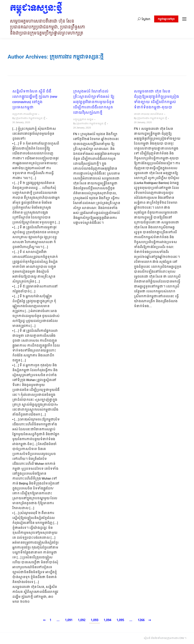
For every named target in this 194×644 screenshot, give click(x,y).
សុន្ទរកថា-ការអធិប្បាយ (25, 114)
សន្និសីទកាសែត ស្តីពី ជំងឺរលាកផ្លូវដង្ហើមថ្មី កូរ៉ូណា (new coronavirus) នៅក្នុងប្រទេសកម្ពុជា (35, 100)
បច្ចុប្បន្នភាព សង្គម (83, 120)
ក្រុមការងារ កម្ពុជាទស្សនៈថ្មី (77, 57)
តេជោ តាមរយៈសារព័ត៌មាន (149, 114)
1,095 (120, 620)
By (29, 118)
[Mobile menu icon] (184, 19)
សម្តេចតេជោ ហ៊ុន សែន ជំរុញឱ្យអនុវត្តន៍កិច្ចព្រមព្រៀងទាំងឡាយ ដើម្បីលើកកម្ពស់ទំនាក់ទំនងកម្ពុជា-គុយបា (156, 100)
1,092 (82, 620)
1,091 (69, 620)
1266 (141, 620)
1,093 (95, 620)
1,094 (107, 620)
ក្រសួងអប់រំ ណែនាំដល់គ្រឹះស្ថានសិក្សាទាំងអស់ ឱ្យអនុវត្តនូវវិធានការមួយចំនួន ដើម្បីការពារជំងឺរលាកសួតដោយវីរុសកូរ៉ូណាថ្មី (94, 102)
